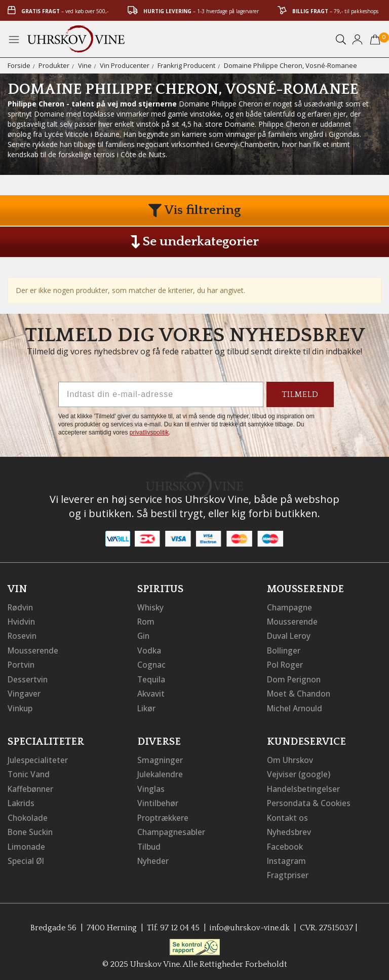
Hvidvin (22, 621)
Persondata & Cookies (309, 801)
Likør (147, 706)
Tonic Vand (29, 772)
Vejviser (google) (299, 772)
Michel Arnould (296, 706)
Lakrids (22, 801)
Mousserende (34, 649)
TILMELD (300, 394)
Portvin (22, 664)
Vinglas (151, 786)
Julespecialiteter (38, 758)
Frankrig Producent (187, 65)
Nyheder (154, 857)
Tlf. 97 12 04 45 (172, 924)
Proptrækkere (164, 815)
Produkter (54, 65)
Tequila (152, 678)
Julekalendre (161, 772)
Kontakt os (288, 815)
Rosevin (23, 635)
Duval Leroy (289, 635)
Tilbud (149, 843)
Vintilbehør (158, 801)
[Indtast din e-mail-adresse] (161, 394)
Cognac (152, 664)
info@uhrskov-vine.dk (250, 924)
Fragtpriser (288, 872)
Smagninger (161, 758)
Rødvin (21, 607)
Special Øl (26, 857)
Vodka (149, 649)
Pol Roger (286, 664)
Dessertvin (28, 678)
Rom (146, 621)
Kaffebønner (31, 786)
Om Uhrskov (291, 758)
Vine (85, 65)
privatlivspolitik (149, 432)
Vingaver (24, 692)
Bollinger (284, 649)
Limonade (27, 843)
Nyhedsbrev (290, 829)
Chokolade (28, 815)
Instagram (287, 857)
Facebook (285, 843)
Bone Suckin (31, 829)
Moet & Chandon (300, 692)
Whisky (151, 607)
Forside (19, 65)
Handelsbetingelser (304, 786)
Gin (144, 635)
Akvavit (151, 692)
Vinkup (21, 706)
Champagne (290, 607)
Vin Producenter (125, 65)
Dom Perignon (295, 678)
